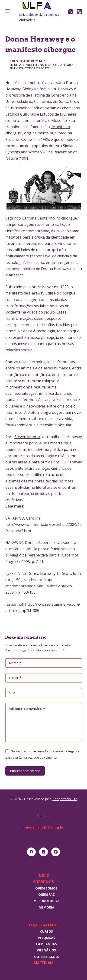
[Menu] (8, 11)
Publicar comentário (25, 771)
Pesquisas (47, 938)
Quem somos (46, 888)
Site (12, 692)
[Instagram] (71, 12)
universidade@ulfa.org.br (43, 827)
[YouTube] (56, 852)
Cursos (47, 931)
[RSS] (79, 12)
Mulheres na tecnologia (44, 65)
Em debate (17, 65)
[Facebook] (31, 852)
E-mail (15, 678)
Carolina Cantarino (38, 218)
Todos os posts (37, 68)
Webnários (46, 950)
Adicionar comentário (27, 709)
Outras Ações (47, 957)
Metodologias (47, 901)
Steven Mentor (27, 437)
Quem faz (47, 894)
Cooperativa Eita (65, 799)
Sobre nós (43, 882)
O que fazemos (44, 925)
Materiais (43, 963)
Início (44, 876)
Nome (15, 663)
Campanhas (46, 944)
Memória (47, 907)
